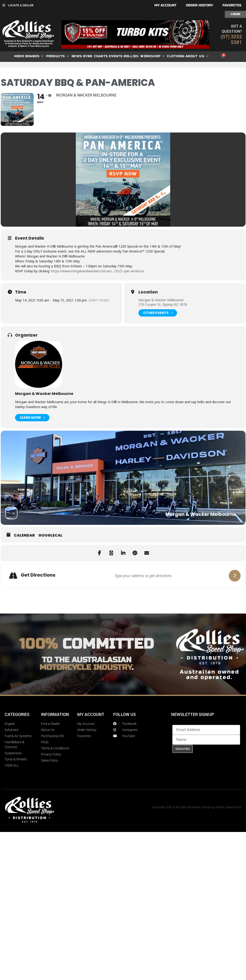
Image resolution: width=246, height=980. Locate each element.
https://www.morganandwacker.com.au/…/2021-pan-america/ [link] (98, 271)
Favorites (232, 5)
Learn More (32, 418)
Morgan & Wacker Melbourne (161, 300)
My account (165, 5)
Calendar (24, 535)
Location (148, 292)
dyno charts (95, 56)
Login (235, 14)
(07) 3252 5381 (231, 40)
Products (58, 56)
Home (19, 56)
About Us (197, 56)
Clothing (176, 56)
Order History (200, 5)
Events (116, 56)
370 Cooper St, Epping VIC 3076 (163, 304)
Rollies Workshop (144, 56)
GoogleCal (50, 535)
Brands (34, 56)
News (77, 56)
